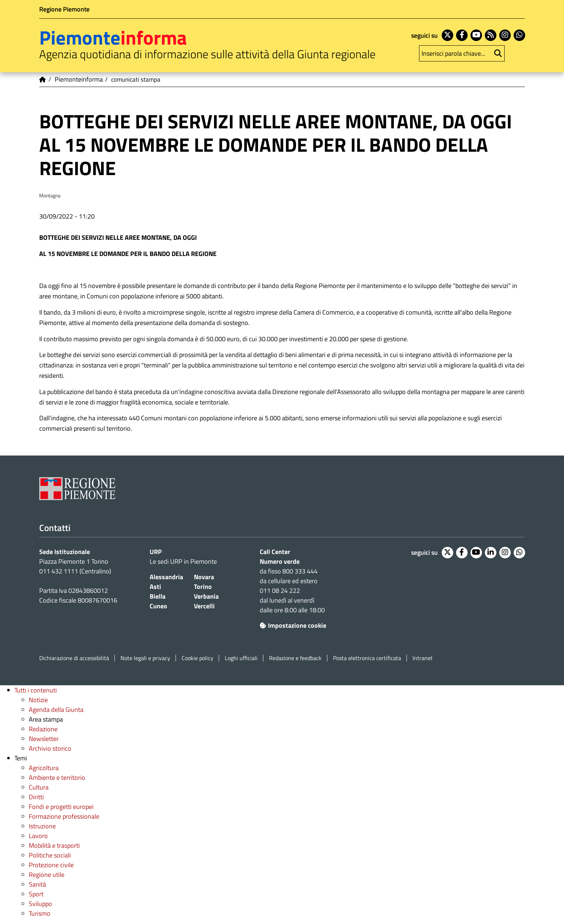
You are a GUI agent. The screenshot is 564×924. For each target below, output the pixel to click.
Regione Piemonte (64, 9)
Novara (204, 577)
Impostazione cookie (293, 625)
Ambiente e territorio (57, 777)
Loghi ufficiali (241, 658)
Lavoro (38, 836)
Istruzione (42, 826)
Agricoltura (44, 768)
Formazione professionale (64, 816)
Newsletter (44, 739)
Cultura (39, 787)
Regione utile (47, 875)
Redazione (43, 729)
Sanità (37, 884)
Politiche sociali (50, 855)
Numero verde (280, 561)
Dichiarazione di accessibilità (74, 658)
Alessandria (166, 577)
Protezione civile (51, 865)
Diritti (36, 797)
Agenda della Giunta (56, 710)
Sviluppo (40, 904)
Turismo (40, 913)
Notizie (38, 700)
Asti (155, 587)
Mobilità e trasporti (54, 845)
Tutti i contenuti (36, 690)
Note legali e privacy (145, 658)
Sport (36, 894)
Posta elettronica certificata (367, 658)
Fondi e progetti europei (61, 807)
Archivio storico (50, 748)
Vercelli (204, 606)
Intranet (423, 658)
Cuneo (158, 606)
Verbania (206, 596)
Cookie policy (197, 658)
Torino (203, 587)
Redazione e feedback (295, 658)
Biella (158, 596)
